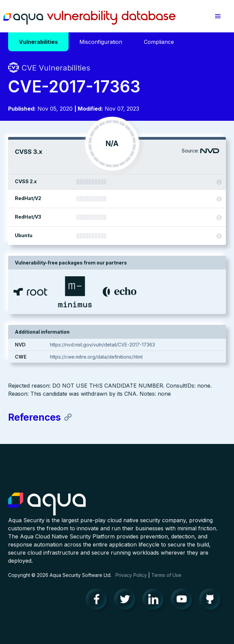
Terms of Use (166, 575)
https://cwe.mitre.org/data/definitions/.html (96, 357)
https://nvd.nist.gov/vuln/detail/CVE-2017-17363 (102, 345)
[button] (218, 16)
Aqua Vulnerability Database (89, 18)
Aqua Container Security (47, 504)
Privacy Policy (131, 575)
